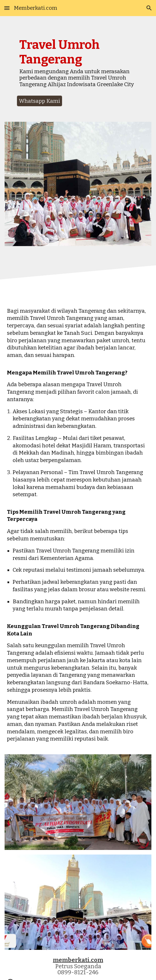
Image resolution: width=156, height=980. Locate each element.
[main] (78, 65)
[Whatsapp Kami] (40, 101)
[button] (7, 8)
